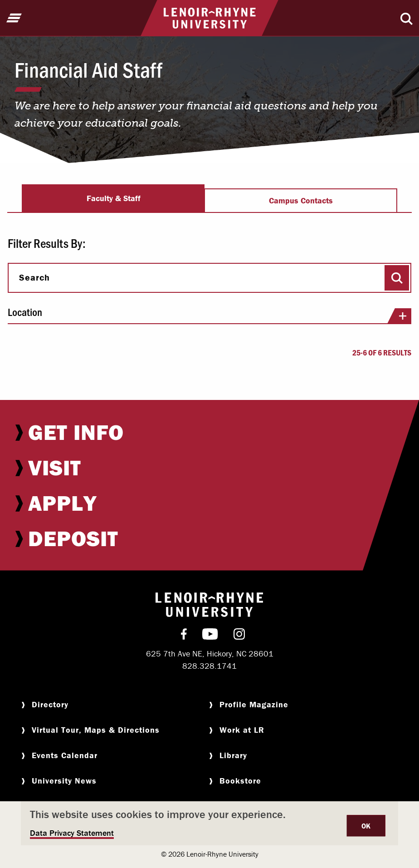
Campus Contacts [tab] (301, 200)
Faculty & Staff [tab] (114, 198)
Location (209, 315)
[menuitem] (209, 432)
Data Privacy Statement (72, 833)
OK (366, 826)
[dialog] (209, 823)
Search (34, 277)
